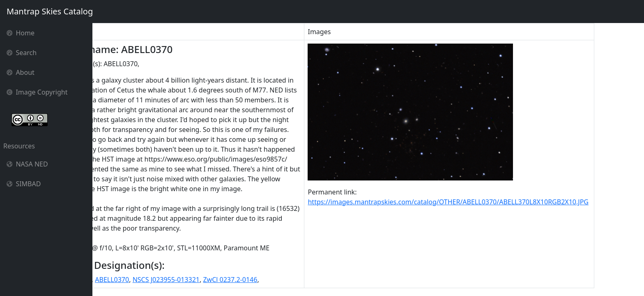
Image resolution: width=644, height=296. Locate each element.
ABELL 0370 (119, 280)
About (21, 72)
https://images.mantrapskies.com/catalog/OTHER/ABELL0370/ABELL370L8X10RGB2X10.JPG (493, 202)
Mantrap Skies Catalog (49, 11)
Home (21, 33)
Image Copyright (37, 92)
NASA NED (27, 164)
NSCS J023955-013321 (211, 280)
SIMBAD (24, 184)
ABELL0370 (157, 280)
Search (22, 53)
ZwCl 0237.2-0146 (275, 280)
